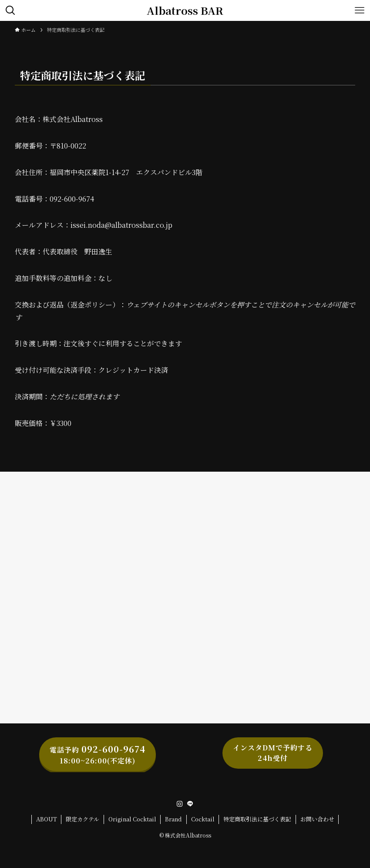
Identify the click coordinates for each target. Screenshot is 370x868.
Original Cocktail (132, 819)
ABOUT (47, 819)
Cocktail (203, 819)
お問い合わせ (317, 819)
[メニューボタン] (360, 10)
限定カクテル (82, 819)
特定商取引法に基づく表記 (257, 819)
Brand (173, 819)
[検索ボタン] (10, 10)
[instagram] (180, 804)
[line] (190, 804)
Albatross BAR (185, 10)
